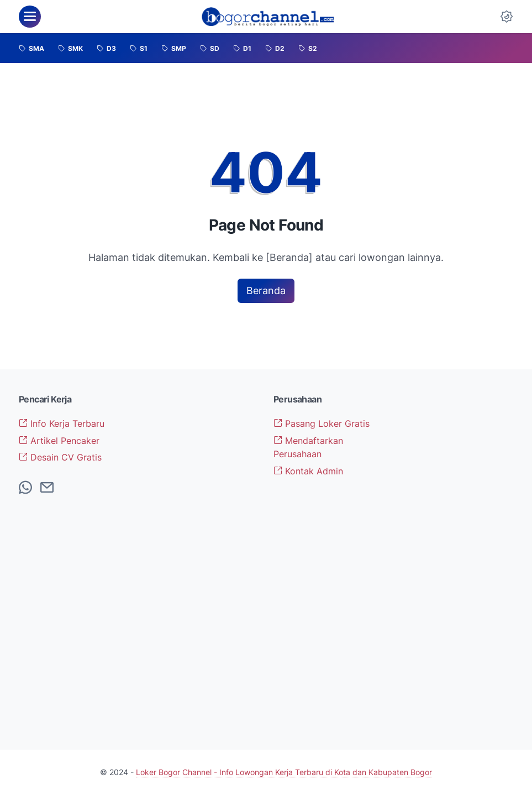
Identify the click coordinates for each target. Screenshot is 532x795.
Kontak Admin (308, 471)
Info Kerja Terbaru (62, 423)
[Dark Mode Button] (507, 17)
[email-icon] (47, 488)
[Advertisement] (457, 559)
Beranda (266, 291)
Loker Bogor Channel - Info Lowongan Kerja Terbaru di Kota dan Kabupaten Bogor (284, 772)
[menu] (30, 17)
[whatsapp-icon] (25, 488)
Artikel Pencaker (59, 441)
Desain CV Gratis (60, 457)
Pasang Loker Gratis (322, 423)
